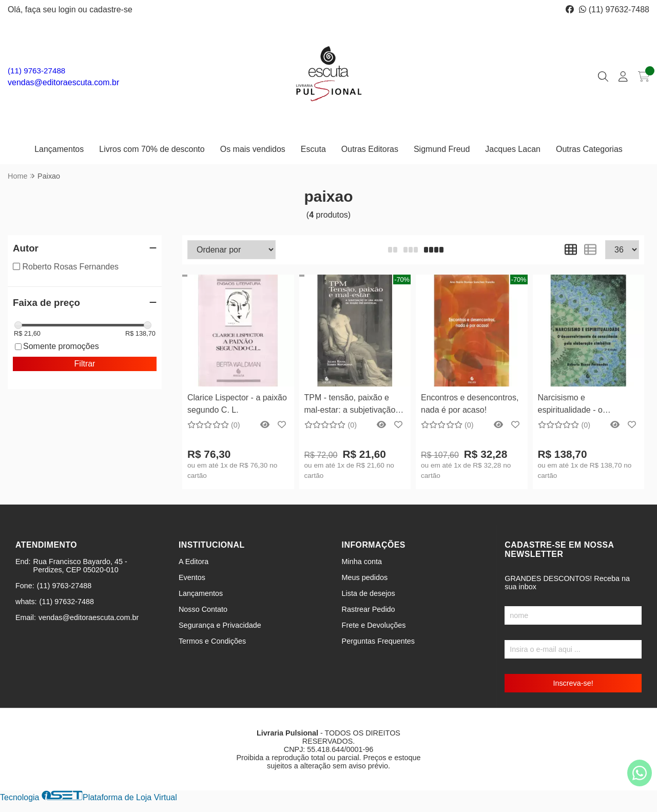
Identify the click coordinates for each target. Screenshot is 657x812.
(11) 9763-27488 (36, 71)
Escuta (313, 149)
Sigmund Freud (442, 149)
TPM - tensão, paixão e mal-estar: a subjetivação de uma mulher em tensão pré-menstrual (352, 405)
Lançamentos (59, 149)
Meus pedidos (365, 577)
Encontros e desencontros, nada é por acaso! (470, 404)
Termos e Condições (212, 641)
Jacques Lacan (513, 149)
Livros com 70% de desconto (152, 149)
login (68, 9)
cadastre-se (111, 9)
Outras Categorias (589, 149)
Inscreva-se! (573, 683)
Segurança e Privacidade (220, 625)
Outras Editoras (370, 149)
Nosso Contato (203, 609)
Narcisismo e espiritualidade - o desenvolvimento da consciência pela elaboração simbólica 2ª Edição (582, 405)
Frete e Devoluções (374, 625)
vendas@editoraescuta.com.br (63, 82)
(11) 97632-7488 (614, 9)
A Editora (194, 562)
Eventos (192, 577)
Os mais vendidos (253, 149)
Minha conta (362, 562)
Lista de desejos (369, 593)
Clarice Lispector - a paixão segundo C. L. (237, 404)
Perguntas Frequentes (378, 641)
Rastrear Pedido (369, 609)
